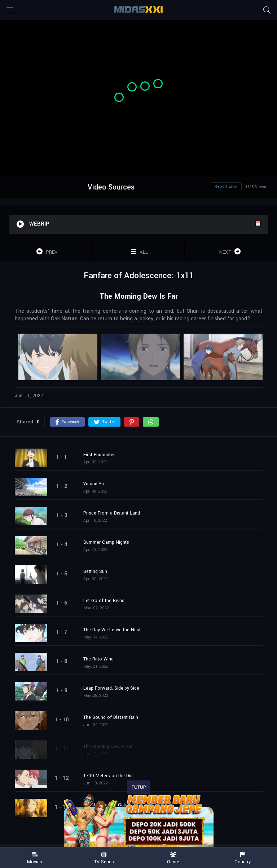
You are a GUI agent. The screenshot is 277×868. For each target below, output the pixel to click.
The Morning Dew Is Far (108, 747)
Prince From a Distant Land (112, 513)
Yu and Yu (94, 484)
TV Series (104, 858)
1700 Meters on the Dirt (108, 776)
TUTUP (139, 787)
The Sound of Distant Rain (111, 717)
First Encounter (99, 455)
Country (242, 858)
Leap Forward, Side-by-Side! (112, 688)
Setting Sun (95, 571)
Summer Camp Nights (106, 542)
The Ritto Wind (98, 659)
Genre (173, 858)
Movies (35, 858)
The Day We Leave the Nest (112, 630)
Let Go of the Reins (104, 601)
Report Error (226, 186)
